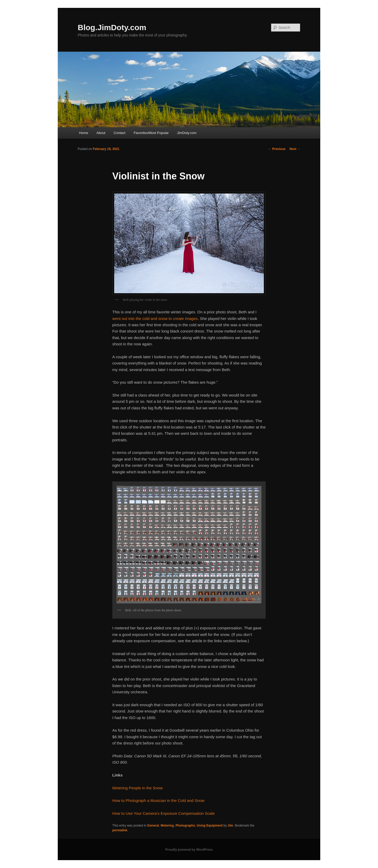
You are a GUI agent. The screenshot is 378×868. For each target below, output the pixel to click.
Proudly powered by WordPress (189, 850)
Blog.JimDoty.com (112, 27)
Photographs (185, 826)
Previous (277, 149)
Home (84, 133)
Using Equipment (210, 826)
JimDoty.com (187, 133)
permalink (120, 830)
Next (295, 149)
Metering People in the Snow (138, 788)
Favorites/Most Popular (151, 133)
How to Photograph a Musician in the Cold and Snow (158, 800)
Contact (120, 133)
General (153, 826)
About (101, 133)
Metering (167, 826)
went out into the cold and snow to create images (155, 318)
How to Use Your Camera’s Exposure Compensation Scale (164, 813)
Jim (230, 826)
